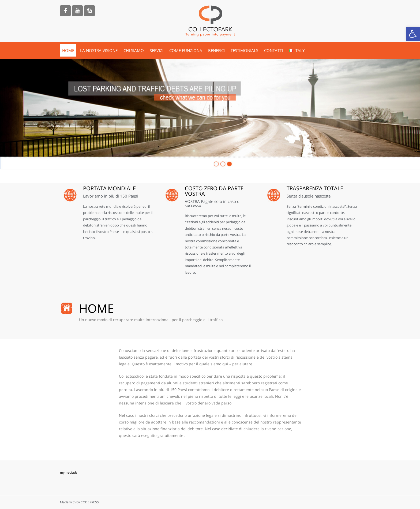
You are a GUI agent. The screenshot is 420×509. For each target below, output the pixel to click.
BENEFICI (216, 50)
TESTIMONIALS (244, 50)
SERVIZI (157, 50)
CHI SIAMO (134, 50)
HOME (68, 50)
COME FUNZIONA (186, 50)
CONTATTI (273, 50)
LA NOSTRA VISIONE (99, 50)
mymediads (69, 472)
